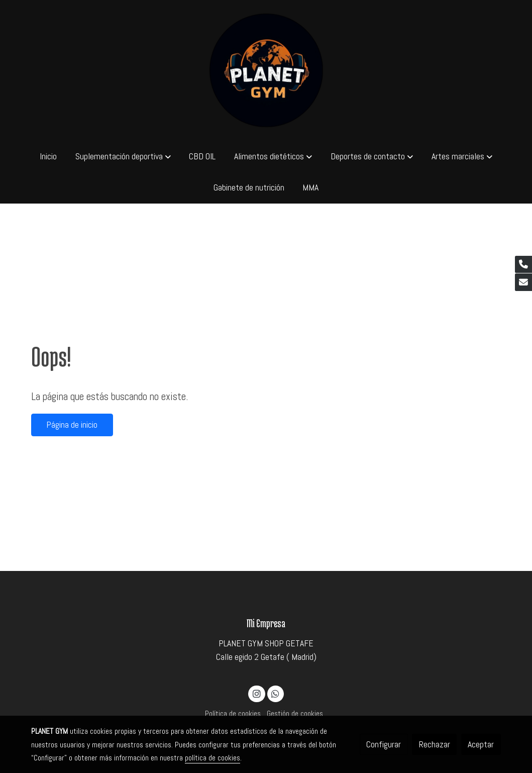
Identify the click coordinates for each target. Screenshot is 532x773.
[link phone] (523, 265)
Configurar (384, 744)
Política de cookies (233, 714)
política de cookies (212, 758)
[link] (266, 70)
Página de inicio (72, 425)
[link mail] (523, 282)
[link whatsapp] (276, 693)
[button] (123, 156)
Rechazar (435, 744)
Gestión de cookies (295, 714)
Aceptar (481, 744)
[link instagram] (256, 693)
